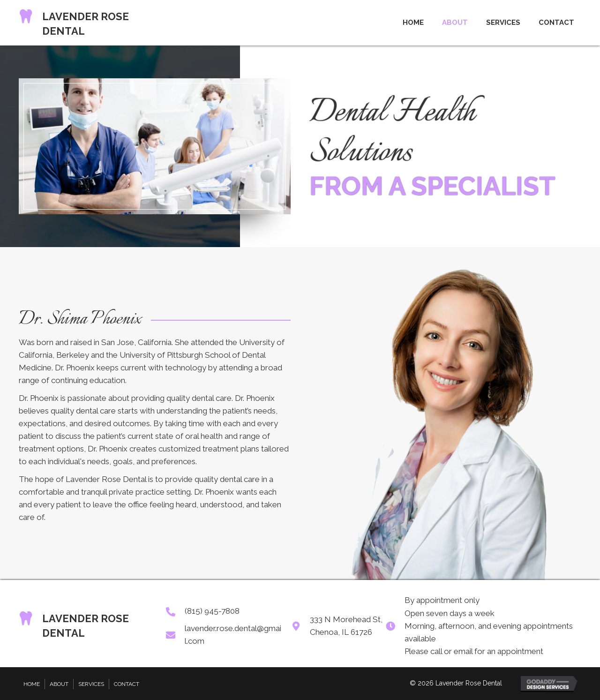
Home (32, 684)
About (59, 684)
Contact (127, 684)
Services (91, 684)
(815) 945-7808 (212, 611)
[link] (413, 21)
